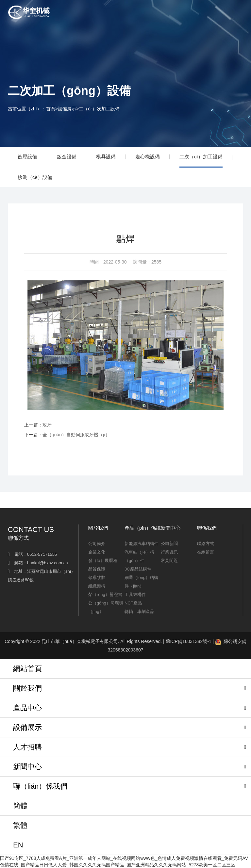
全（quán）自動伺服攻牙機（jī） (76, 435)
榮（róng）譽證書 (105, 595)
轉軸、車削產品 (139, 611)
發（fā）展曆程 (103, 561)
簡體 (20, 806)
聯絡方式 (206, 544)
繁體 (20, 825)
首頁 (51, 109)
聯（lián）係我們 (40, 786)
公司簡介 (97, 544)
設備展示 (67, 109)
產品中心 (27, 708)
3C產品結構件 (138, 569)
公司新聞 (169, 544)
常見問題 (169, 561)
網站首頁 (27, 669)
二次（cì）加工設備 (201, 157)
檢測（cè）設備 (35, 177)
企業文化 (97, 552)
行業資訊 (169, 552)
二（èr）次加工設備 (99, 109)
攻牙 (47, 425)
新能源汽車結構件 (142, 544)
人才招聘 (27, 747)
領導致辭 (97, 578)
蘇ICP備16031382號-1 (189, 641)
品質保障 (97, 569)
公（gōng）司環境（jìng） (106, 607)
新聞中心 (27, 767)
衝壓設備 (27, 157)
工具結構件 (135, 595)
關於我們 (27, 688)
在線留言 (206, 552)
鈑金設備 (67, 157)
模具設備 (106, 157)
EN (18, 845)
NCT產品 (133, 603)
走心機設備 (148, 157)
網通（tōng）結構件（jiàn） (141, 582)
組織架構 (97, 586)
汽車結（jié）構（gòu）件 (139, 556)
